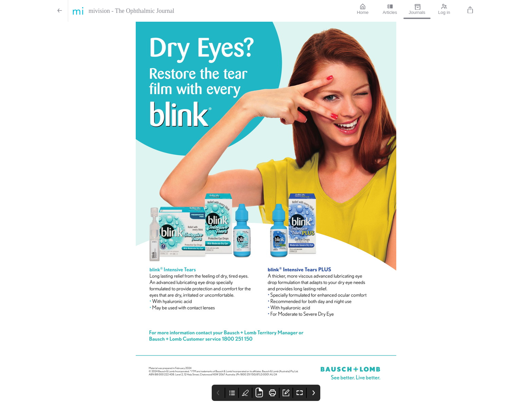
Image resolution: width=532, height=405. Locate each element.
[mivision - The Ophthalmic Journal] (209, 11)
